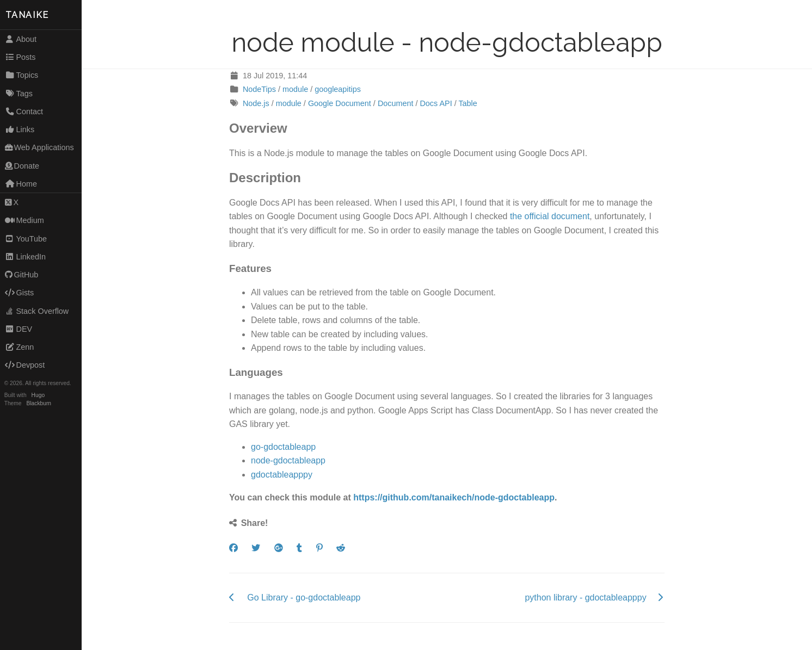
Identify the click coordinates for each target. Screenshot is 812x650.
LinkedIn (25, 257)
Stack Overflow (37, 311)
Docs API (436, 103)
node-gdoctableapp (288, 460)
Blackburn (39, 403)
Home (21, 184)
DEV (19, 329)
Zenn (20, 347)
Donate (22, 166)
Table (467, 103)
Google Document (340, 103)
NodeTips (259, 89)
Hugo (38, 395)
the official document (550, 216)
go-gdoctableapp (283, 447)
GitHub (22, 275)
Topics (22, 75)
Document (396, 103)
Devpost (25, 365)
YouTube (26, 239)
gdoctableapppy (282, 475)
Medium (24, 220)
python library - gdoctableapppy (585, 598)
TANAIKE (27, 15)
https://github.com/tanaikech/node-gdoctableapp (454, 497)
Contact (24, 112)
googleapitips (338, 89)
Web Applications (39, 147)
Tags (19, 94)
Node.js (256, 103)
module (295, 89)
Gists (20, 293)
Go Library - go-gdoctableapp (304, 598)
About (21, 39)
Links (20, 129)
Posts (20, 57)
